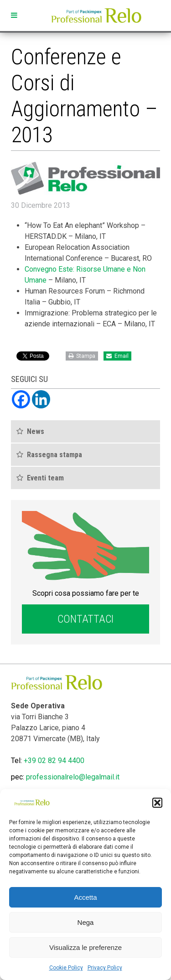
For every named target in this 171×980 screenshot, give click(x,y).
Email (117, 356)
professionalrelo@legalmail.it (73, 777)
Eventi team (45, 478)
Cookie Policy (66, 968)
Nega (86, 922)
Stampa (82, 356)
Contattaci (85, 619)
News (36, 431)
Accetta (85, 897)
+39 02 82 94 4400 (54, 761)
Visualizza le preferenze (85, 947)
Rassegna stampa (54, 455)
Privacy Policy (105, 968)
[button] (157, 803)
